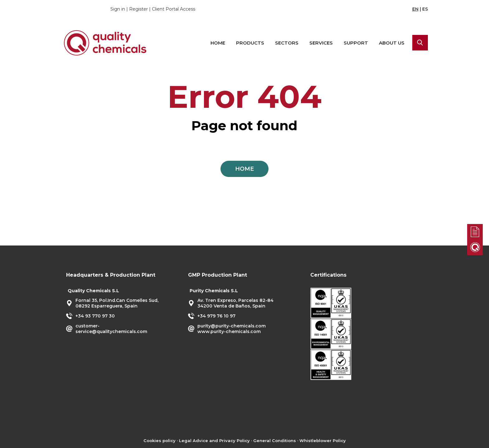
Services (321, 43)
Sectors (287, 43)
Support (356, 43)
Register (138, 9)
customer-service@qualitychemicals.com (111, 329)
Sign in (118, 9)
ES (425, 9)
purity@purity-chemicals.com (232, 326)
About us (392, 43)
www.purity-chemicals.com (229, 331)
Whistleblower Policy (323, 441)
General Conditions (275, 441)
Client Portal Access (174, 9)
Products (250, 43)
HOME (244, 169)
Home (218, 43)
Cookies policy (160, 441)
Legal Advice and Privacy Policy (214, 441)
